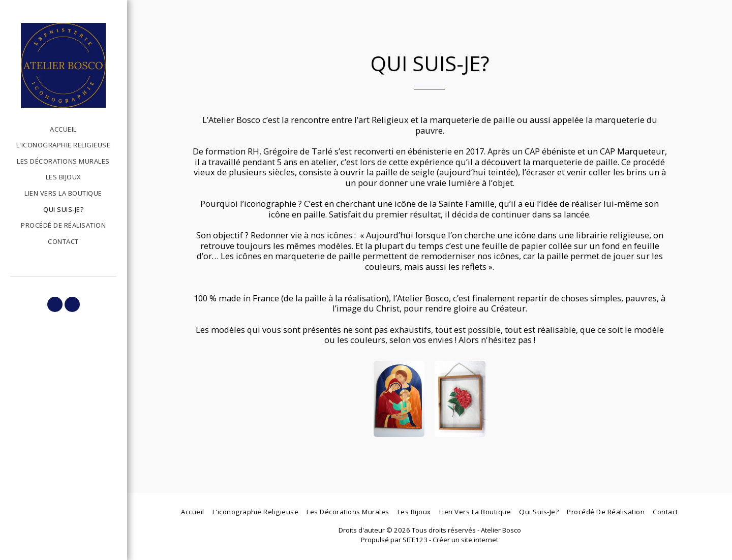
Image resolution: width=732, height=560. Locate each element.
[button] (55, 304)
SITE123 (415, 540)
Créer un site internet (465, 540)
